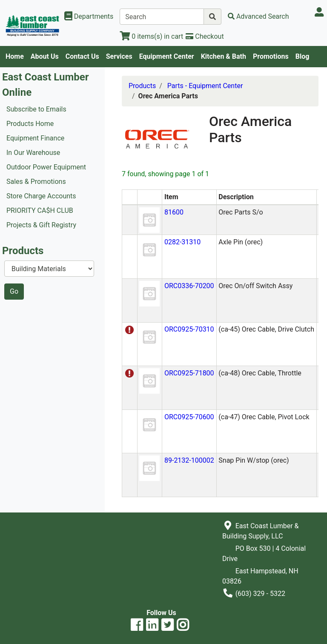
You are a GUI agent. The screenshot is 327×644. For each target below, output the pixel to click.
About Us (45, 56)
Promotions (271, 56)
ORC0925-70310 (189, 329)
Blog (303, 56)
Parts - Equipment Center (205, 86)
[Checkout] (205, 36)
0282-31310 (182, 242)
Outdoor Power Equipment (46, 167)
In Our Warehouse (33, 153)
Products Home (30, 124)
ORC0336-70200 (189, 286)
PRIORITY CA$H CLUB (40, 210)
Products (142, 86)
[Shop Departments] (89, 17)
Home (15, 56)
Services (119, 56)
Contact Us (82, 56)
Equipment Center (167, 56)
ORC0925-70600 (189, 417)
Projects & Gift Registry (41, 225)
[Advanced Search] (258, 16)
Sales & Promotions (36, 182)
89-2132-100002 (189, 460)
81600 (174, 212)
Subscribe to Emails (36, 109)
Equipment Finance (35, 138)
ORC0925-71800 (189, 373)
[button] (149, 219)
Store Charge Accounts (41, 196)
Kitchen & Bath (224, 56)
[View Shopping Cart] (151, 36)
